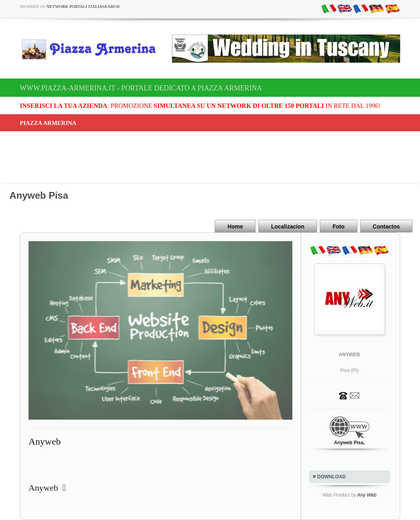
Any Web (367, 495)
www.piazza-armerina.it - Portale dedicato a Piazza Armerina (141, 88)
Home (235, 226)
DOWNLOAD (332, 477)
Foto (338, 226)
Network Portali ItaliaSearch (83, 6)
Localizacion (288, 226)
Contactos (386, 226)
